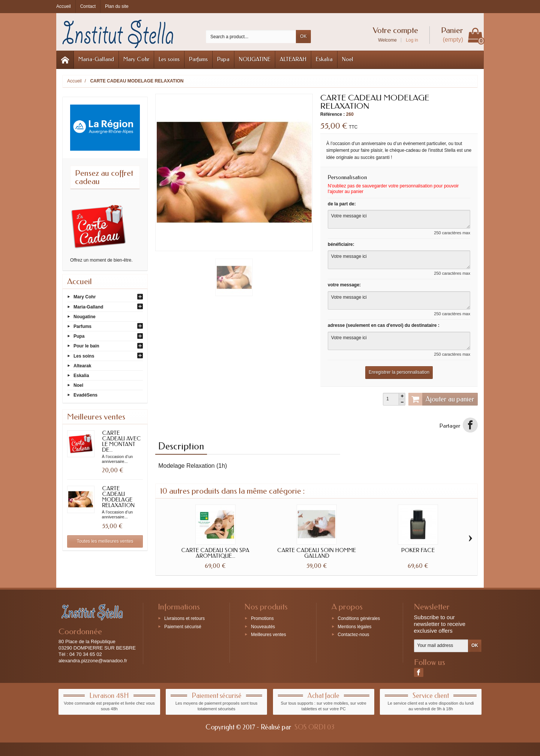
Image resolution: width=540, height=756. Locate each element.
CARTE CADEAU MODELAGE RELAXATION (118, 497)
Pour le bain (86, 346)
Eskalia (324, 59)
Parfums (198, 59)
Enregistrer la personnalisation (399, 372)
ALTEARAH (293, 59)
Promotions (262, 618)
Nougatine (85, 316)
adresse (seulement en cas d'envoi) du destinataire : (384, 325)
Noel (348, 59)
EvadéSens (85, 395)
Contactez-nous (354, 635)
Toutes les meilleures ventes (105, 541)
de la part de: (342, 204)
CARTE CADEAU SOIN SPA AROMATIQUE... (215, 553)
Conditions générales (359, 618)
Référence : (332, 114)
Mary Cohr (136, 59)
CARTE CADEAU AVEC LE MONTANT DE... (121, 441)
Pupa (223, 59)
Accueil (79, 281)
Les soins (169, 59)
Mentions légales (355, 626)
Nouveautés (263, 626)
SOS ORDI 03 (314, 727)
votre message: (344, 285)
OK (303, 36)
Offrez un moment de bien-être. (101, 260)
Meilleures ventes (268, 635)
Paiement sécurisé (183, 626)
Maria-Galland (96, 59)
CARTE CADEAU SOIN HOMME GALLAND (316, 553)
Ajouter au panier (441, 399)
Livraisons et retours (184, 618)
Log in (412, 40)
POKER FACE (418, 550)
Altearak (82, 365)
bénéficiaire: (341, 244)
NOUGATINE (255, 59)
